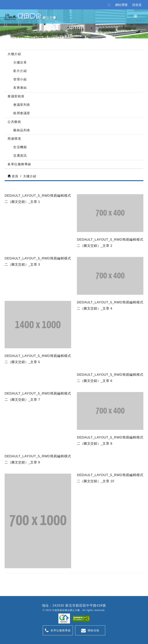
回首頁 (137, 5)
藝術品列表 (22, 130)
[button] (135, 17)
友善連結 (20, 88)
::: (109, 5)
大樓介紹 (14, 54)
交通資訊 (20, 156)
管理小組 (20, 79)
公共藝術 (14, 122)
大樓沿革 (20, 62)
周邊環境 (14, 139)
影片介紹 (20, 71)
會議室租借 (16, 96)
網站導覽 (121, 5)
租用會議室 (22, 113)
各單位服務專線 (19, 164)
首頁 (13, 176)
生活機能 (20, 147)
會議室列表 (22, 105)
